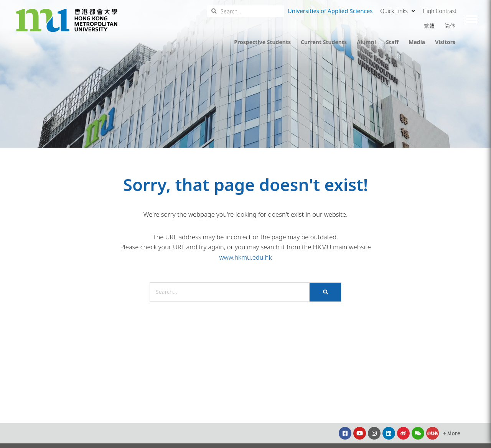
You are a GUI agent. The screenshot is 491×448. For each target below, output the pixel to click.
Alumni (366, 42)
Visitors (445, 42)
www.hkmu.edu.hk (245, 257)
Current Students (324, 42)
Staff (392, 42)
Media (417, 42)
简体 (450, 26)
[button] (472, 19)
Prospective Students (262, 42)
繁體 (429, 26)
